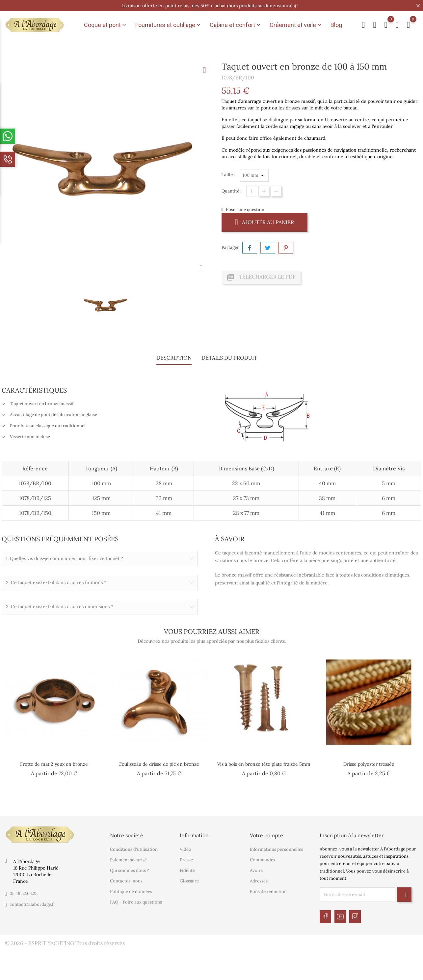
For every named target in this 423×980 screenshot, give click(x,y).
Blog (336, 25)
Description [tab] (174, 358)
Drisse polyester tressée (369, 764)
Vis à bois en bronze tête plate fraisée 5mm (264, 764)
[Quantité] (252, 191)
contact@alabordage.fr (32, 903)
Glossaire (189, 880)
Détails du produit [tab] (229, 358)
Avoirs (256, 869)
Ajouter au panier (265, 222)
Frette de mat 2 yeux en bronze (54, 764)
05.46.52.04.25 (24, 892)
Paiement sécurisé (128, 859)
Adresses (259, 880)
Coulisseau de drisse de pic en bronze (159, 764)
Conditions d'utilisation (134, 848)
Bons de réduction (268, 891)
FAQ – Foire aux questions (136, 901)
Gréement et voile (296, 25)
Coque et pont (106, 25)
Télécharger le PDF (261, 277)
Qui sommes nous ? (129, 869)
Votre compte (266, 834)
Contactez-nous (126, 880)
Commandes (263, 859)
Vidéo (185, 848)
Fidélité (187, 869)
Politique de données (131, 891)
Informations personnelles (277, 848)
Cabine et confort (236, 25)
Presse (186, 859)
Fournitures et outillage (169, 25)
